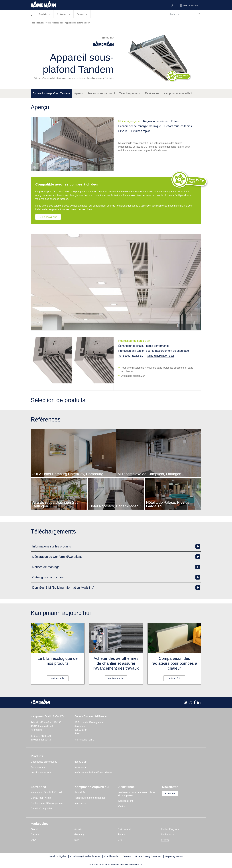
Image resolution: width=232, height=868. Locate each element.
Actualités (80, 792)
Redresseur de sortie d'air (134, 341)
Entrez (175, 121)
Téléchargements (130, 93)
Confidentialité (111, 856)
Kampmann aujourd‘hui (178, 93)
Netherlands (168, 834)
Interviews (80, 803)
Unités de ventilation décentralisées (93, 772)
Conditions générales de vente (85, 856)
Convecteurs (80, 767)
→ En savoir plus (49, 217)
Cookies (127, 856)
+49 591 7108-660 (41, 736)
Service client (126, 801)
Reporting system (174, 856)
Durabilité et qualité (41, 809)
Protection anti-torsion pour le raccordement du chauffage (154, 351)
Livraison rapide (141, 131)
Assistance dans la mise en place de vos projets (137, 794)
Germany (79, 834)
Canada (35, 834)
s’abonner (172, 794)
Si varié (123, 131)
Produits (48, 23)
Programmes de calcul (101, 93)
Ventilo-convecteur (41, 772)
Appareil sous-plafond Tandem (51, 93)
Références (152, 93)
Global (34, 829)
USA (33, 840)
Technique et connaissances (90, 798)
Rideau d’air (58, 23)
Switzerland (124, 829)
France (165, 840)
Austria (78, 829)
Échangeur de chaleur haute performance (144, 346)
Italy (77, 840)
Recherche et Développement (47, 803)
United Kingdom (170, 829)
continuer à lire (58, 678)
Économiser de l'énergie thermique (140, 126)
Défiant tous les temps (178, 126)
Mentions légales (58, 856)
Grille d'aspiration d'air (161, 356)
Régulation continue (155, 121)
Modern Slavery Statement (148, 856)
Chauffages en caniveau (44, 762)
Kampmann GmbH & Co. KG (46, 792)
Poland (122, 834)
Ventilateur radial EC (131, 356)
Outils (121, 806)
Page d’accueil (37, 23)
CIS (120, 840)
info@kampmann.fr (41, 740)
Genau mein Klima (41, 798)
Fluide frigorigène (129, 121)
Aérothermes (38, 767)
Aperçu (79, 93)
